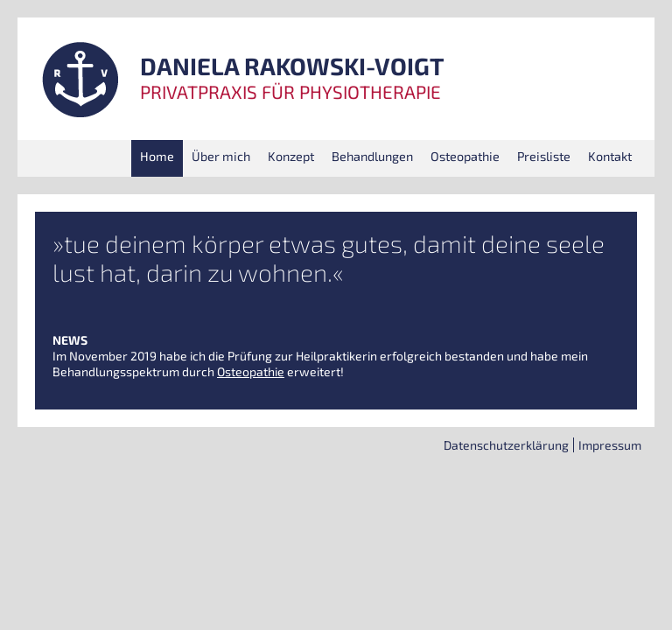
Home (157, 156)
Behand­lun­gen (372, 156)
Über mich (221, 156)
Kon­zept (291, 156)
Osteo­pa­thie (465, 156)
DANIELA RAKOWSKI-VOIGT (292, 66)
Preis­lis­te (544, 156)
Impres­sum (610, 445)
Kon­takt (610, 156)
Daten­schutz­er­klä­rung (506, 445)
